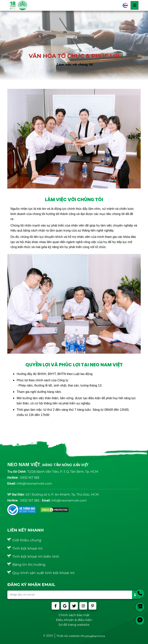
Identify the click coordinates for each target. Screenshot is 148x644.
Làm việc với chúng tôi (75, 65)
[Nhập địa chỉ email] (70, 595)
